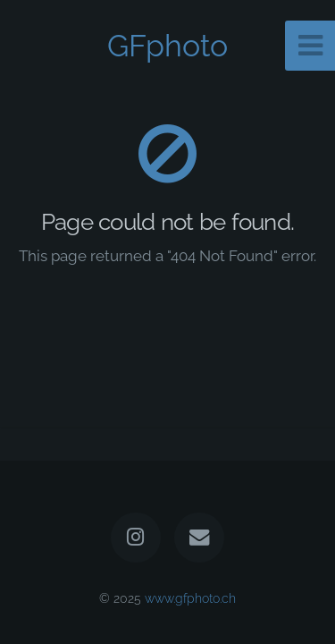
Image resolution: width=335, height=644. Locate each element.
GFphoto (167, 46)
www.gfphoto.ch (190, 598)
